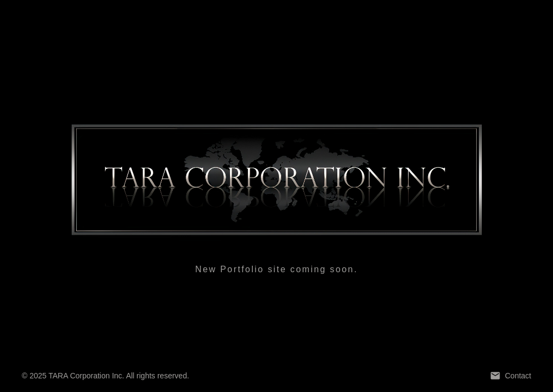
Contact (511, 376)
